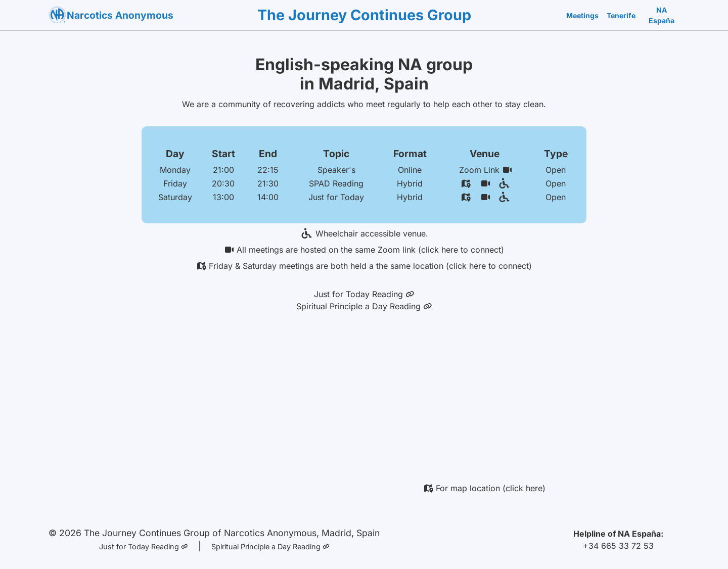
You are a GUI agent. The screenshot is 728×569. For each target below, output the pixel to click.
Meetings (582, 15)
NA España (662, 15)
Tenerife (621, 15)
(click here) (524, 488)
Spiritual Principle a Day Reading (364, 306)
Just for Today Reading (364, 294)
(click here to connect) (461, 250)
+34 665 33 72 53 (618, 546)
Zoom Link (486, 170)
